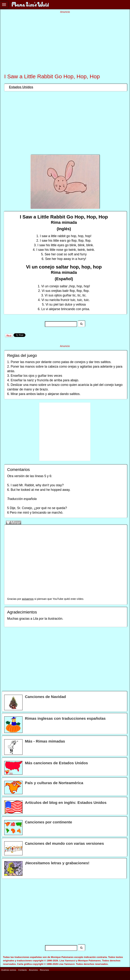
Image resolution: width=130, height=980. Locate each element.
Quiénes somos (9, 970)
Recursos (44, 970)
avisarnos (28, 599)
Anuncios (33, 970)
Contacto (23, 970)
